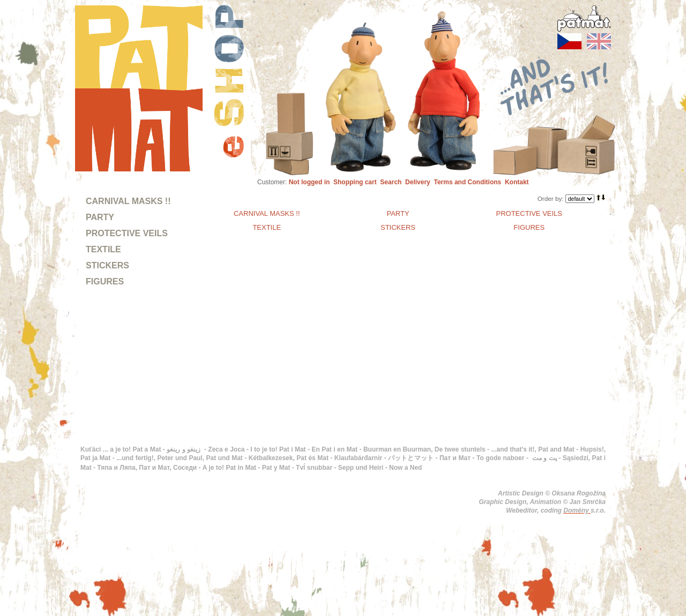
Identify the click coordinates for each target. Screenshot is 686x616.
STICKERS (107, 265)
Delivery (418, 182)
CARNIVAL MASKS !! (128, 201)
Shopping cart (355, 182)
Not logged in (310, 182)
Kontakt (517, 182)
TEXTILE (103, 249)
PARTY (100, 217)
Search (391, 182)
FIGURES (105, 281)
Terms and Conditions (467, 182)
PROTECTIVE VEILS (127, 233)
